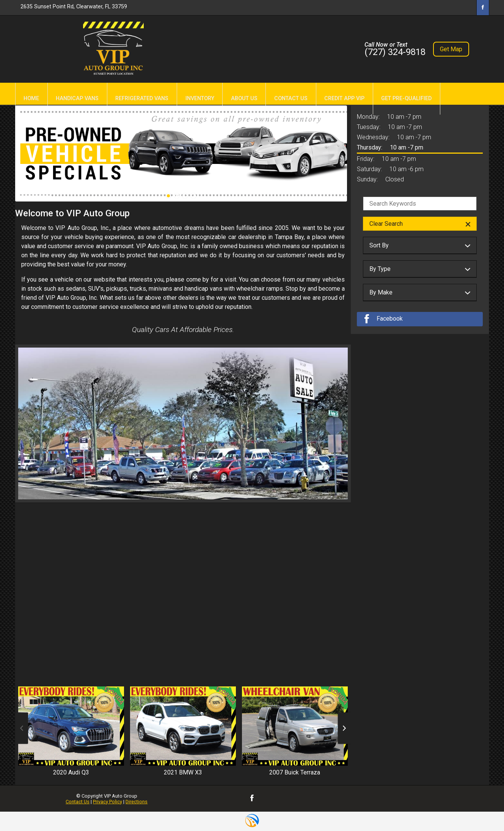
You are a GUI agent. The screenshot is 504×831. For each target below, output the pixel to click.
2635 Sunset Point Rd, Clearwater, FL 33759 (74, 7)
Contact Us (78, 802)
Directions (137, 802)
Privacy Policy (108, 802)
